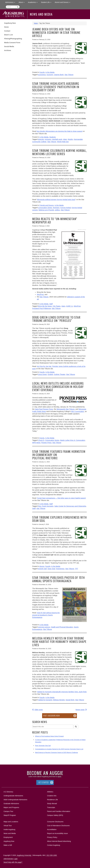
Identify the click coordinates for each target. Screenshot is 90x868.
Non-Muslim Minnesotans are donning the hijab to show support (59, 131)
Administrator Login (11, 859)
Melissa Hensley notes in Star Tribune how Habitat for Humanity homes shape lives (59, 641)
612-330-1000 (52, 855)
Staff (51, 304)
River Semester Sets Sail (43, 746)
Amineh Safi (42, 569)
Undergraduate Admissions (13, 796)
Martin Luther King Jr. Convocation (73, 440)
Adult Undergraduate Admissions (15, 800)
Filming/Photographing (13, 39)
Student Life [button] (47, 2)
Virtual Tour (8, 826)
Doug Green (42, 374)
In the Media (50, 72)
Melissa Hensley (59, 700)
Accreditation (52, 829)
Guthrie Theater (60, 374)
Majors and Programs (11, 807)
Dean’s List (8, 35)
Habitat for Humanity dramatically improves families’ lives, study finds (62, 692)
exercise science (44, 627)
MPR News (36, 443)
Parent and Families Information (59, 811)
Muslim (70, 139)
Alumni (42, 566)
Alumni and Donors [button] (63, 2)
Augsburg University (24, 855)
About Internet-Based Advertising (59, 841)
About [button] (22, 3)
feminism (56, 208)
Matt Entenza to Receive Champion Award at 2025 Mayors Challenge (57, 753)
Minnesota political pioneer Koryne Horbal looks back (56, 200)
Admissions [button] (11, 2)
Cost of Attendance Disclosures (58, 826)
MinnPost (40, 294)
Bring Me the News (45, 306)
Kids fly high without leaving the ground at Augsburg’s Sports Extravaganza (46, 615)
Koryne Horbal (66, 208)
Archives (8, 50)
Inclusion (48, 139)
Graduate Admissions (11, 804)
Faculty (42, 72)
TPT (77, 569)
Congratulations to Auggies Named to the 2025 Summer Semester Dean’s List (59, 749)
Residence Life (52, 800)
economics (42, 75)
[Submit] (18, 7)
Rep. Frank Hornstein (46, 506)
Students (52, 137)
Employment (8, 837)
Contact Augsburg (54, 845)
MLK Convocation (78, 411)
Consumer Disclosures (55, 822)
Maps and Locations (11, 822)
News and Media (41, 14)
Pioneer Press (46, 443)
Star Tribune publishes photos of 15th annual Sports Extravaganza (59, 579)
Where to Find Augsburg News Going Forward (49, 736)
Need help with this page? (13, 862)
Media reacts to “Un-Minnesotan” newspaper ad (55, 220)
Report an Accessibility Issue (57, 833)
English (50, 374)
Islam (65, 139)
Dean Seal (51, 569)
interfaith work (57, 139)
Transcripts (51, 807)
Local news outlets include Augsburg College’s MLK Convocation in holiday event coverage (58, 387)
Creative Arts (52, 796)
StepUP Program (10, 815)
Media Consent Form (12, 43)
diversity (41, 139)
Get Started (44, 782)
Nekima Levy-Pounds (46, 210)
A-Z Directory (8, 792)
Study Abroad (52, 804)
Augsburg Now (10, 23)
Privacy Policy (52, 837)
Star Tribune (69, 75)
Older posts (39, 710)
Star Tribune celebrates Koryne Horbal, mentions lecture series (59, 152)
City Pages (57, 306)
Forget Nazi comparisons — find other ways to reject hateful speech (61, 498)
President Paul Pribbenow (42, 308)
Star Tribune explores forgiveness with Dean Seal (59, 519)
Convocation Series (45, 208)
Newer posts (80, 710)
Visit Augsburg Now (51, 716)
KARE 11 (70, 306)
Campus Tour (8, 811)
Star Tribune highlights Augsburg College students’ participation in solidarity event (56, 87)
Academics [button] (34, 2)
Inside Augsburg (9, 829)
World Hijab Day (63, 142)
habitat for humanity (45, 700)
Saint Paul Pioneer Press (44, 409)
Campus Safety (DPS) (55, 815)
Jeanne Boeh (59, 75)
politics (57, 210)
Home (6, 27)
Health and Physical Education (62, 627)
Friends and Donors (47, 205)
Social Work (70, 700)
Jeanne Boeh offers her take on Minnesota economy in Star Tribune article (56, 32)
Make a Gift (8, 845)
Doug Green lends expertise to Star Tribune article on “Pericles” (56, 319)
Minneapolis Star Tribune (66, 409)
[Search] (76, 727)
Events (42, 438)
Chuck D (41, 440)
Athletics (50, 792)
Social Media (9, 46)
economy (50, 75)
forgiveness (60, 569)
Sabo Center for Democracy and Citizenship (70, 506)
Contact (7, 31)
